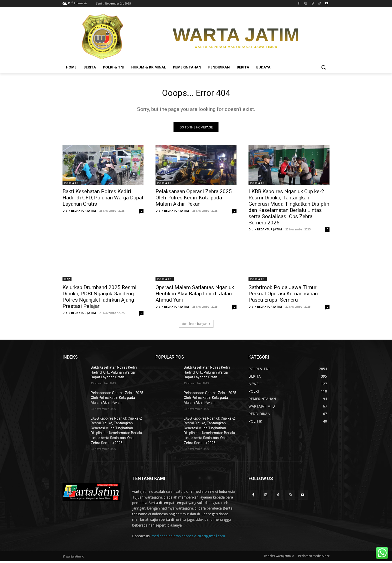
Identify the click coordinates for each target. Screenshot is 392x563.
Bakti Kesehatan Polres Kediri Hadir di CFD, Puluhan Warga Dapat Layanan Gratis (103, 200)
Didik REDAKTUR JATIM (79, 213)
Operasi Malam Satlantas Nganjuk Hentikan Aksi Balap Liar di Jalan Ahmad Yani (195, 296)
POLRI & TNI (72, 185)
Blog (67, 281)
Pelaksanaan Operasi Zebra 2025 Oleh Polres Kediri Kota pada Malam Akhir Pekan (194, 200)
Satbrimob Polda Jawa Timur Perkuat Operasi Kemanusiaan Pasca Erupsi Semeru (283, 296)
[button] (323, 67)
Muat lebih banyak (196, 326)
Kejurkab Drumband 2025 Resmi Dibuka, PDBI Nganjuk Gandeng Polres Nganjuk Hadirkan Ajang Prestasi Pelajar (99, 299)
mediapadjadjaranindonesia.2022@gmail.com (188, 538)
